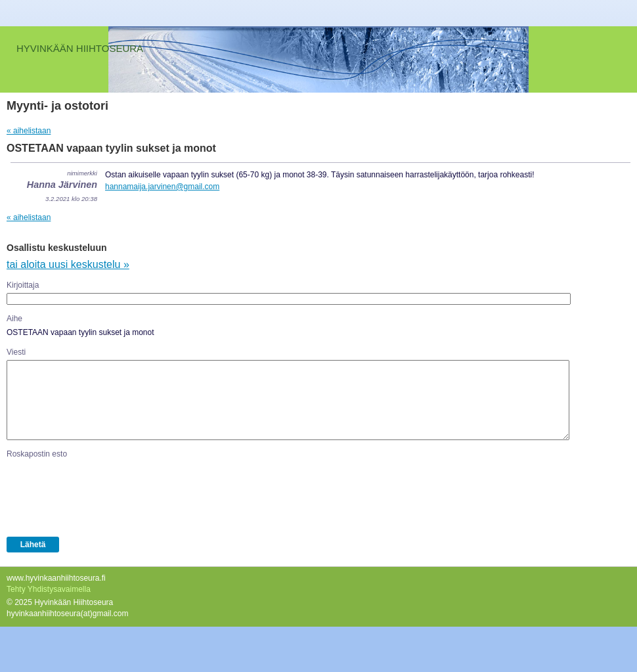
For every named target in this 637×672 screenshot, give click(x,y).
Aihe (14, 319)
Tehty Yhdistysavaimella (49, 589)
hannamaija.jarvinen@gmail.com (162, 187)
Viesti (16, 352)
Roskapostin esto (37, 454)
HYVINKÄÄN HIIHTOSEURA (80, 48)
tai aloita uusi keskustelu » (68, 264)
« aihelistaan (29, 131)
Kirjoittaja (23, 285)
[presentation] (106, 495)
